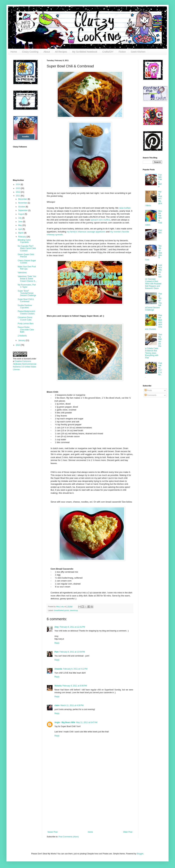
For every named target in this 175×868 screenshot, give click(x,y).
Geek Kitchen (138, 52)
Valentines (22, 273)
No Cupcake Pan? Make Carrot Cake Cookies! (27, 248)
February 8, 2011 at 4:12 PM (75, 669)
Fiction (122, 52)
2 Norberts (22, 336)
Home (14, 52)
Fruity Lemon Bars (26, 324)
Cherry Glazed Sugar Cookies (27, 262)
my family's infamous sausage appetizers (86, 232)
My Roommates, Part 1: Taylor (27, 286)
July (20, 218)
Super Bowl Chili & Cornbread (26, 300)
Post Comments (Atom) (69, 837)
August (22, 214)
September (23, 210)
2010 (18, 345)
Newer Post (53, 832)
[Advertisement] (90, 807)
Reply (57, 643)
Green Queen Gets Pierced (26, 256)
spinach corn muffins (100, 220)
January (22, 340)
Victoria (58, 686)
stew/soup (74, 610)
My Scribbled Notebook (85, 52)
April (20, 229)
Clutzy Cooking (30, 52)
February (22, 237)
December (23, 199)
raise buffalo (125, 208)
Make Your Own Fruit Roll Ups (27, 268)
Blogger (140, 854)
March (21, 233)
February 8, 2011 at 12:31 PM (72, 627)
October (22, 207)
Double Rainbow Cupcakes (25, 306)
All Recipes (61, 52)
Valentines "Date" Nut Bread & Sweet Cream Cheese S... (27, 279)
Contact (160, 231)
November (23, 203)
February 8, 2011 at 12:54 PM (72, 652)
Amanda (58, 669)
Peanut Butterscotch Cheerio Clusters (26, 312)
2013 (18, 188)
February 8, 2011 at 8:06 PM (75, 686)
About (47, 52)
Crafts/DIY (108, 52)
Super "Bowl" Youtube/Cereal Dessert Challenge (27, 293)
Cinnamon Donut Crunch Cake (25, 319)
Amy (57, 627)
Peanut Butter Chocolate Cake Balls (26, 330)
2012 (18, 192)
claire (57, 705)
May (20, 225)
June (21, 222)
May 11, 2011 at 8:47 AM (87, 722)
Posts (148, 390)
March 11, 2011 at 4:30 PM (72, 705)
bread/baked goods (62, 610)
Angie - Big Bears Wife (65, 722)
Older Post (128, 832)
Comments (150, 395)
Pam (56, 652)
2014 (18, 184)
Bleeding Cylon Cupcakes (24, 241)
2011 (18, 196)
